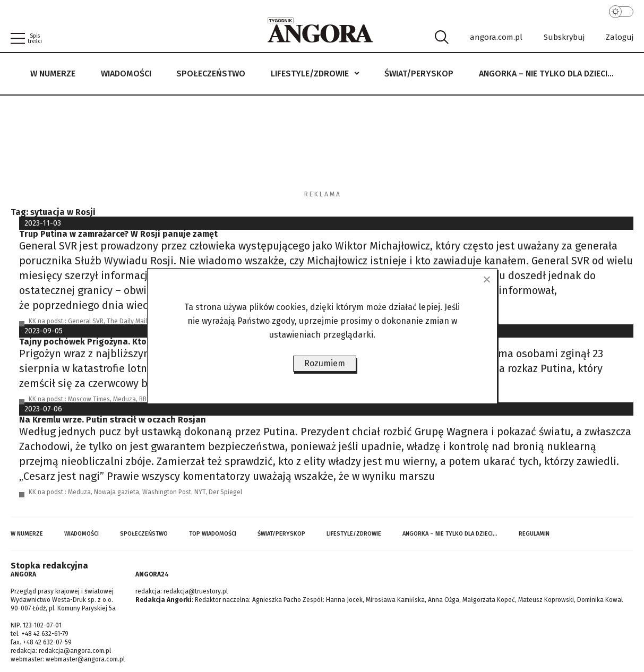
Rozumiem (325, 363)
